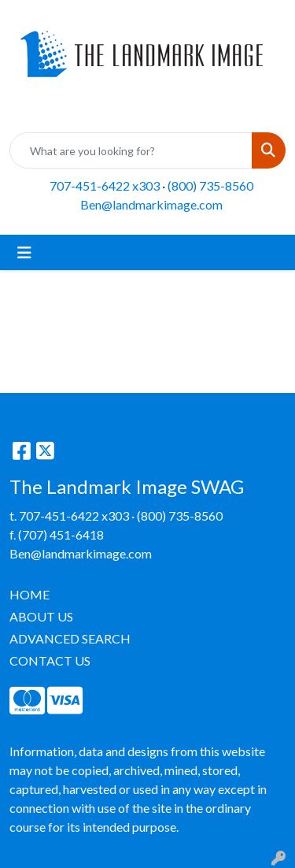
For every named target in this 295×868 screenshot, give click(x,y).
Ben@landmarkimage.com (151, 204)
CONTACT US (50, 660)
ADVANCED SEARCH (70, 638)
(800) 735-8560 (210, 185)
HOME (29, 594)
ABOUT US (41, 616)
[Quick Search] (131, 150)
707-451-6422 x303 (105, 185)
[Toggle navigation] (24, 252)
